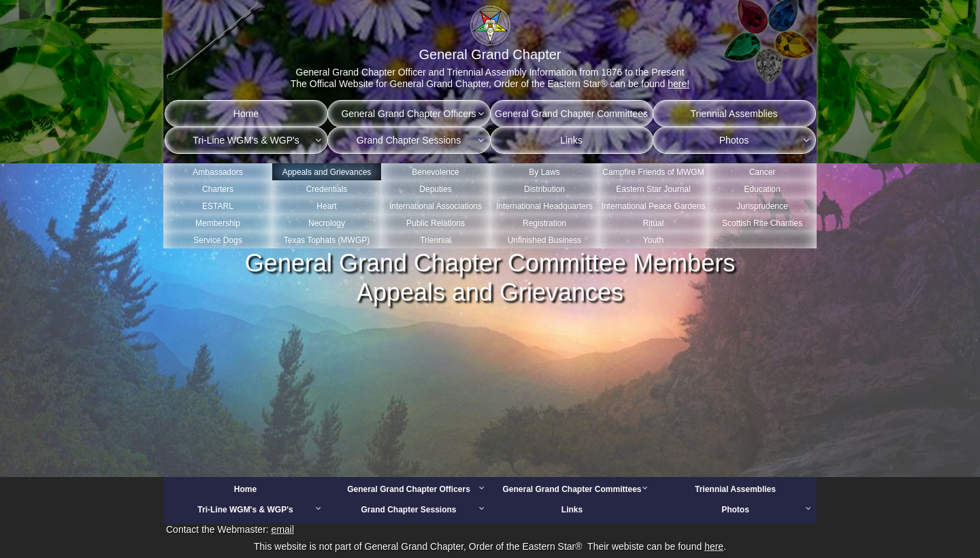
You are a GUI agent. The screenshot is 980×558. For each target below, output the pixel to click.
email (283, 529)
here (714, 546)
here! (679, 84)
